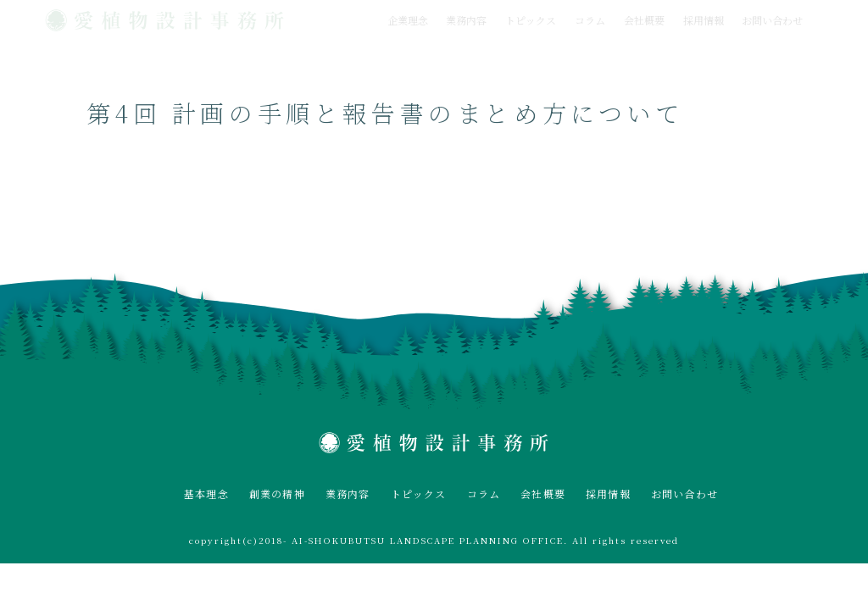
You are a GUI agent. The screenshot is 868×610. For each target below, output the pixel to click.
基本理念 (206, 494)
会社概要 (644, 20)
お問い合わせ (772, 20)
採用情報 (704, 20)
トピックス (531, 20)
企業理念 (408, 20)
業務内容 (466, 20)
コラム (590, 20)
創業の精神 (277, 494)
